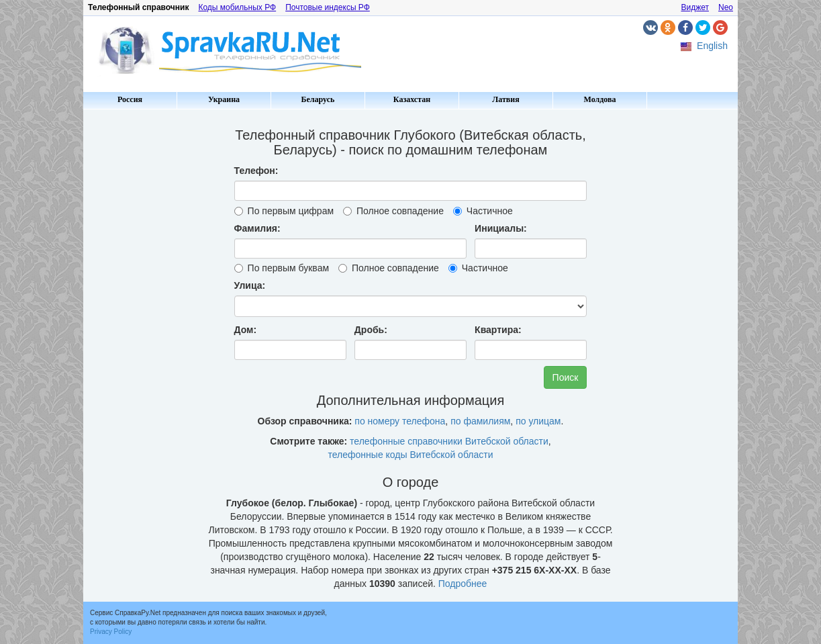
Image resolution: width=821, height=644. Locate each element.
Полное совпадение (393, 211)
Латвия (505, 99)
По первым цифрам (284, 211)
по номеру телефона (400, 421)
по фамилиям (480, 421)
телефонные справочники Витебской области (449, 441)
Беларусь (318, 99)
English (712, 46)
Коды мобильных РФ (237, 7)
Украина (224, 99)
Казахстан (412, 99)
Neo (726, 7)
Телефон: (256, 171)
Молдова (600, 99)
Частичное (483, 211)
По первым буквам (282, 268)
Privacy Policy (111, 632)
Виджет (695, 7)
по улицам (538, 421)
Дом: (246, 330)
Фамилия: (257, 228)
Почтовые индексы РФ (328, 7)
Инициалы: (501, 228)
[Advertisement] (140, 316)
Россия (130, 99)
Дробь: (371, 330)
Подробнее (463, 584)
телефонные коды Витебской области (411, 455)
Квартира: (498, 330)
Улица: (250, 285)
